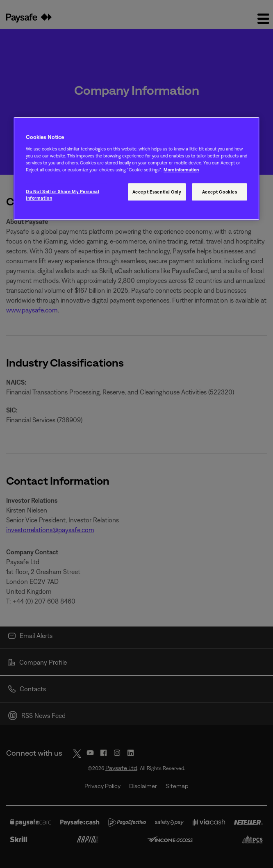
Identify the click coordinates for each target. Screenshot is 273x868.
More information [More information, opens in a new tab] (181, 170)
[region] (136, 169)
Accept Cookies (220, 192)
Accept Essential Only (157, 192)
